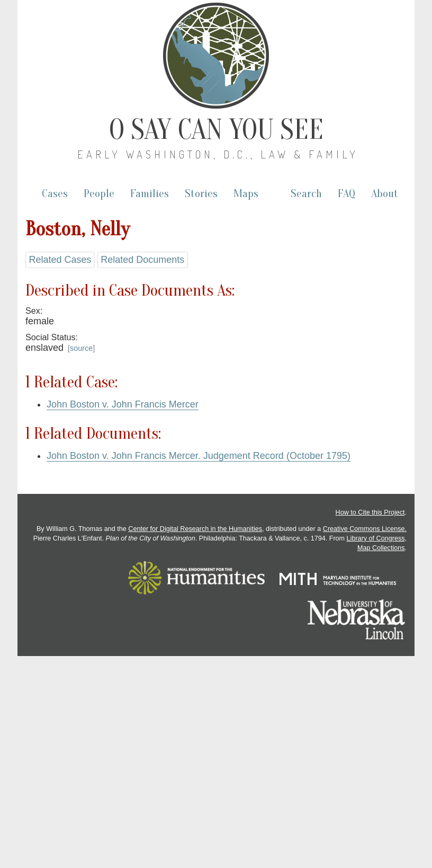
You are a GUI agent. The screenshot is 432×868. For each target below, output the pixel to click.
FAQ (346, 194)
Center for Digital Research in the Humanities (195, 529)
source (81, 348)
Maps (246, 194)
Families (150, 194)
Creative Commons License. (365, 529)
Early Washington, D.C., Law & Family (218, 154)
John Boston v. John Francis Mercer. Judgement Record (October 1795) (199, 456)
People (99, 194)
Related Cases (60, 260)
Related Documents (142, 260)
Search (306, 194)
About (385, 194)
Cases (55, 194)
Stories (201, 194)
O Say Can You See (216, 130)
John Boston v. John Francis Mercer (123, 404)
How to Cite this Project (370, 512)
